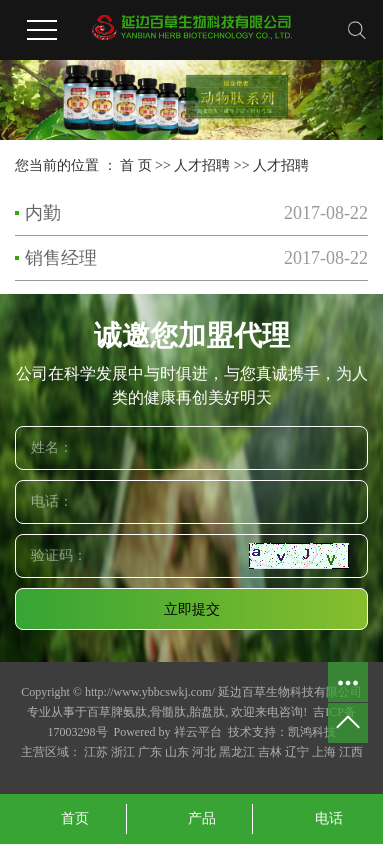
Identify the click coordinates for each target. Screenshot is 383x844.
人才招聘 (202, 165)
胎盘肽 (207, 712)
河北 (204, 752)
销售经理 (61, 258)
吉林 (270, 752)
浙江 (123, 752)
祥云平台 (198, 732)
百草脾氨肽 (117, 712)
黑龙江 (237, 752)
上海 (324, 752)
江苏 (96, 752)
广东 (150, 752)
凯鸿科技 (312, 732)
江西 (351, 752)
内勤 (43, 213)
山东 (177, 752)
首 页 (136, 165)
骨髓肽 (168, 712)
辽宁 (297, 752)
